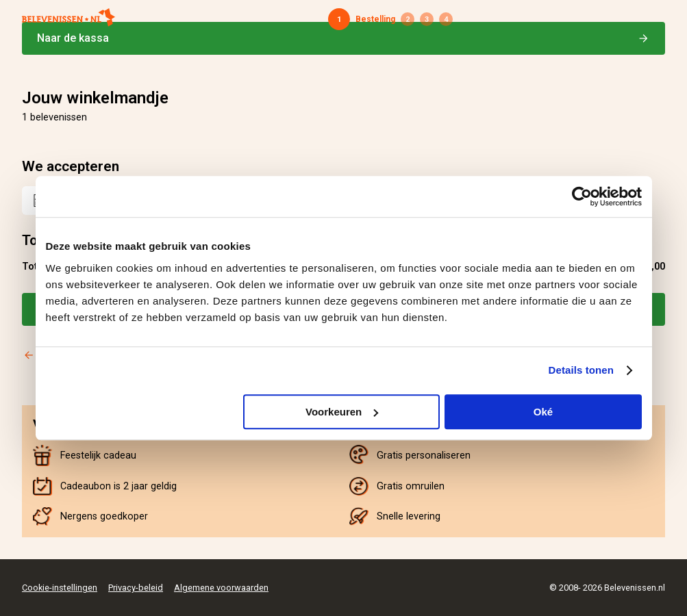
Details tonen (581, 370)
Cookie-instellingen (60, 588)
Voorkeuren (342, 412)
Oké (543, 412)
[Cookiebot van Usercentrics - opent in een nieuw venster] (582, 196)
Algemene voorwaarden (221, 588)
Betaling (427, 19)
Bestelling (375, 19)
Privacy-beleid (136, 588)
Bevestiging (446, 19)
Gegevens (408, 19)
